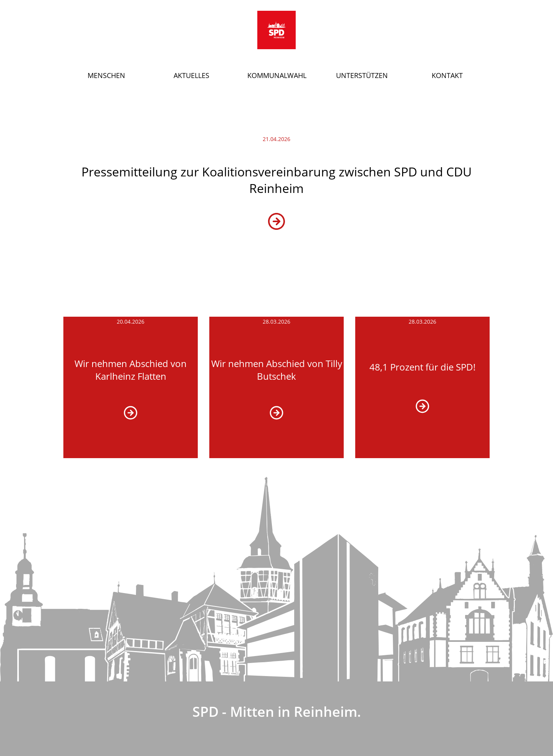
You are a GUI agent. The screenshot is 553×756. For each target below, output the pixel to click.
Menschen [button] (106, 75)
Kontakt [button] (447, 75)
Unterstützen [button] (362, 75)
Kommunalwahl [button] (277, 75)
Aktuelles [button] (191, 75)
